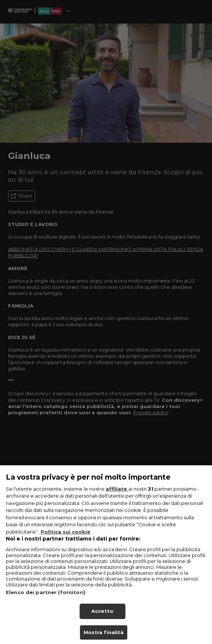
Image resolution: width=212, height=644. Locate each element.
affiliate (117, 494)
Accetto (102, 616)
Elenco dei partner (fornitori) (46, 597)
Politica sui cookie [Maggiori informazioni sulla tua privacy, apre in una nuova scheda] (65, 536)
